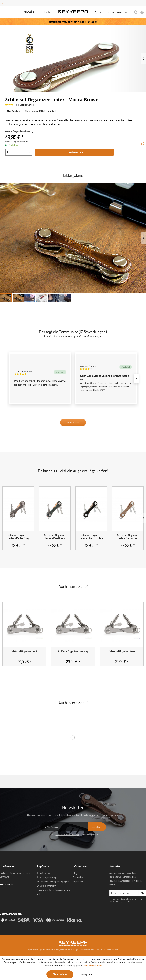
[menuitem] (29, 12)
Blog (2, 3)
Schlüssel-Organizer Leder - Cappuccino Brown (128, 537)
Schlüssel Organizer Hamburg (73, 651)
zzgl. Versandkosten (20, 141)
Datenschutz (79, 877)
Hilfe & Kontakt (44, 873)
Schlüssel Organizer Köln (122, 651)
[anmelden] (97, 827)
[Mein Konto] (136, 13)
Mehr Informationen (93, 965)
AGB (38, 894)
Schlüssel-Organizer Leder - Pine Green (55, 537)
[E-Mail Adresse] (64, 827)
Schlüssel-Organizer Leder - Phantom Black (91, 537)
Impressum (78, 881)
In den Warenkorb (74, 152)
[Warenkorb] (142, 13)
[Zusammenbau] (117, 12)
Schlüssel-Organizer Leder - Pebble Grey (18, 537)
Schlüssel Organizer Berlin (24, 651)
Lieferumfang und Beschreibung (19, 131)
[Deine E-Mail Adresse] (124, 893)
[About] (99, 12)
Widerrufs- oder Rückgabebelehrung (53, 890)
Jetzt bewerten (27, 105)
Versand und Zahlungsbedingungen (53, 881)
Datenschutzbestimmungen (67, 834)
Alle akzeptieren (60, 974)
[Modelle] (29, 12)
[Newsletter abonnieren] (142, 893)
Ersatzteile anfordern (46, 886)
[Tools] (47, 12)
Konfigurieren (87, 974)
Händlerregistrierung (46, 877)
